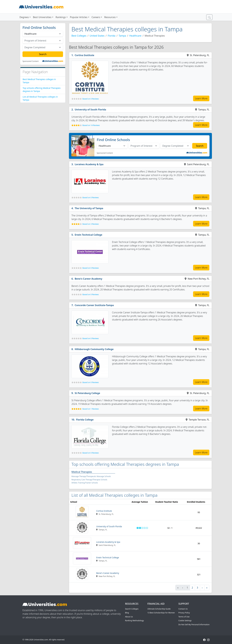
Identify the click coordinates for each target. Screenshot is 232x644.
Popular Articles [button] (79, 17)
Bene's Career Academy (88, 279)
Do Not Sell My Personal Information (194, 625)
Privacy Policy (184, 613)
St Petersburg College (87, 393)
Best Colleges (79, 36)
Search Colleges (132, 609)
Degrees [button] (24, 17)
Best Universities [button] (42, 17)
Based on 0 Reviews (91, 99)
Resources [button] (110, 17)
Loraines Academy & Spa (89, 164)
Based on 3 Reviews (91, 224)
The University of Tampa (89, 208)
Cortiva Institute (84, 55)
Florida (112, 36)
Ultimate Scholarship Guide (159, 609)
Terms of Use (184, 617)
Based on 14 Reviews (91, 125)
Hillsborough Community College (94, 349)
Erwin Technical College (88, 235)
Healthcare (135, 36)
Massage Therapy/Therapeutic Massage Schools (91, 476)
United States (97, 36)
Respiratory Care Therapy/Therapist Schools (89, 480)
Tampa (122, 36)
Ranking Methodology (134, 621)
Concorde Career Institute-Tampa (94, 305)
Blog (127, 613)
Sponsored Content (31, 61)
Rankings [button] (61, 17)
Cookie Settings (185, 621)
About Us (129, 617)
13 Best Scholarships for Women (161, 613)
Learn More (201, 98)
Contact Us (183, 609)
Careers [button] (96, 17)
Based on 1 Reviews (91, 409)
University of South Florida (90, 110)
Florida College (85, 420)
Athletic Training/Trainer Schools (85, 483)
